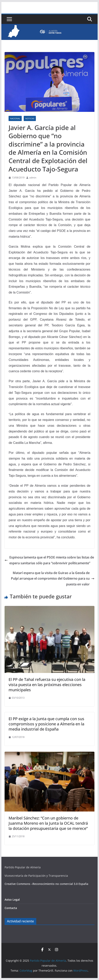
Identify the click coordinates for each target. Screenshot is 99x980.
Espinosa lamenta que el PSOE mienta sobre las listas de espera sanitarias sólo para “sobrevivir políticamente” (49, 560)
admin (33, 178)
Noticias (30, 118)
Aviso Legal (12, 900)
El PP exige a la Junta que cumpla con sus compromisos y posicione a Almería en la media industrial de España (46, 724)
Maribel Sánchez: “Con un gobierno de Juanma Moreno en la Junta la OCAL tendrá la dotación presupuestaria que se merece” (48, 823)
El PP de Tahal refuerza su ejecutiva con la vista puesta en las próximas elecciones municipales (47, 685)
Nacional (15, 118)
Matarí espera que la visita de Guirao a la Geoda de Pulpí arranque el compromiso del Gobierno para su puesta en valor (53, 579)
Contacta (11, 908)
